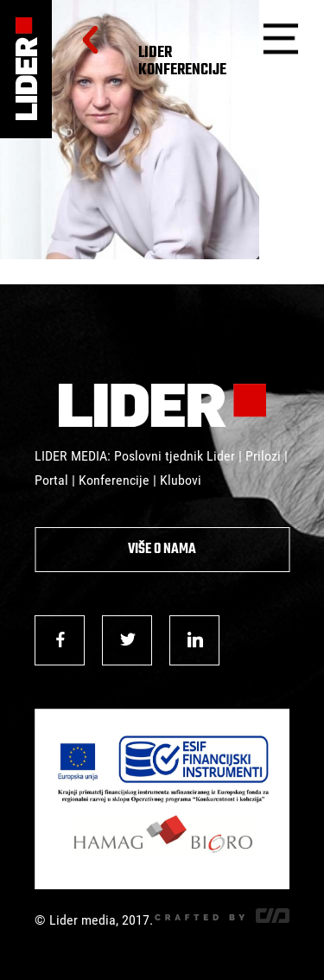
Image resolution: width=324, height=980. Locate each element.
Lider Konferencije (182, 62)
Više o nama (162, 550)
